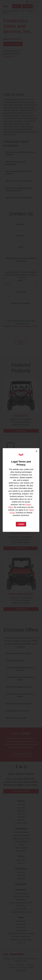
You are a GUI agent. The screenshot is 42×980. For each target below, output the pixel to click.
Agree (21, 524)
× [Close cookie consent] (36, 451)
